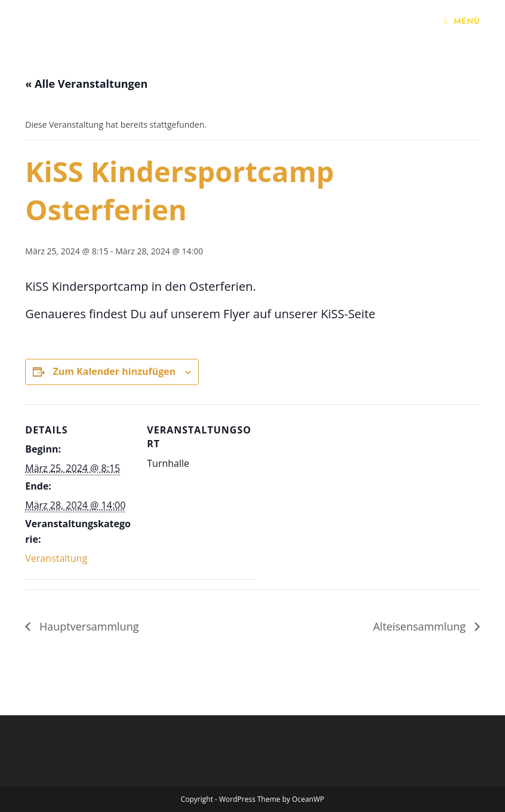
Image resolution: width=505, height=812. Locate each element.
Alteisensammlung (421, 626)
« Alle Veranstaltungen (86, 84)
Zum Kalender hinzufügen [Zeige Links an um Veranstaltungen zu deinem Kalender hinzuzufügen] (114, 371)
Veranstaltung (56, 558)
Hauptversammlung (87, 626)
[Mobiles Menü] (462, 22)
